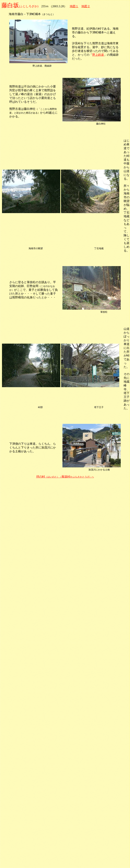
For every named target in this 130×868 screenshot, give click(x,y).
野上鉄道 (98, 55)
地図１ (74, 6)
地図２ (86, 6)
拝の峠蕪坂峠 (65, 477)
